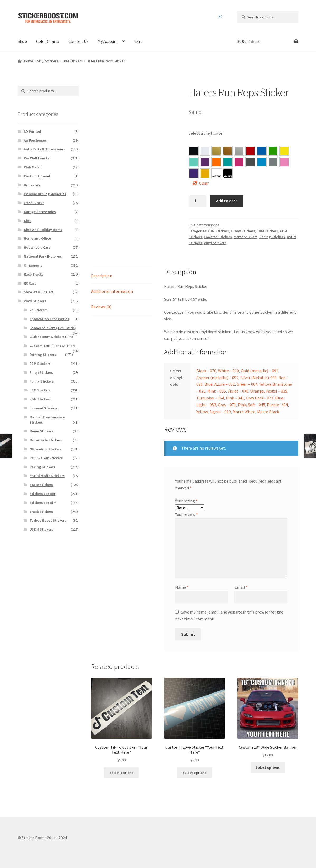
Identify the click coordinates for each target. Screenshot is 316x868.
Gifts (28, 221)
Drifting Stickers (43, 355)
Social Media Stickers (47, 476)
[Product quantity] (198, 201)
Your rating (186, 501)
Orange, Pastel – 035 (216, 162)
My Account (108, 41)
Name (182, 587)
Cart (138, 41)
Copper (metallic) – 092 (217, 378)
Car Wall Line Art (37, 158)
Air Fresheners (35, 140)
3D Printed (32, 131)
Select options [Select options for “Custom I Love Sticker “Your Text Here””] (195, 773)
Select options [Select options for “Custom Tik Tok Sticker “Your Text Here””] (121, 773)
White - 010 (205, 151)
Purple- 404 (194, 173)
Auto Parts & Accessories (44, 149)
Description (102, 276)
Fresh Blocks (34, 203)
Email (241, 587)
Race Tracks (34, 274)
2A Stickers (39, 310)
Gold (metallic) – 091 (260, 371)
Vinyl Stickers (48, 61)
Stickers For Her (42, 494)
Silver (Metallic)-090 (258, 378)
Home (29, 61)
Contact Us (78, 41)
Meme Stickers (246, 237)
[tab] (121, 276)
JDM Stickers (73, 61)
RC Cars (30, 283)
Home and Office (37, 238)
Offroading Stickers (46, 449)
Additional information (112, 291)
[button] (194, 151)
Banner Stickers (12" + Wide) (53, 328)
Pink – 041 (239, 162)
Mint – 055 (194, 162)
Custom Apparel (37, 176)
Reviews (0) (101, 307)
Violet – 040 (205, 162)
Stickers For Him (43, 503)
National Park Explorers (43, 256)
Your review (186, 514)
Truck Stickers (41, 512)
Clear (204, 183)
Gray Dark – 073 (250, 162)
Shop (22, 41)
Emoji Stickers (41, 372)
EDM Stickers (218, 231)
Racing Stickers (272, 237)
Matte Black (268, 412)
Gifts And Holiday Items (43, 230)
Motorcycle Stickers (46, 440)
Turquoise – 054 (228, 162)
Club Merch (33, 167)
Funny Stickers (243, 231)
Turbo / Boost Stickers (48, 520)
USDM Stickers (41, 529)
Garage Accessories (40, 212)
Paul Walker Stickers (46, 458)
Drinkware (32, 185)
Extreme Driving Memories (45, 194)
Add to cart (227, 201)
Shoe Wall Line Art (39, 292)
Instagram (220, 17)
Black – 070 (206, 371)
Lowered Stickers (218, 237)
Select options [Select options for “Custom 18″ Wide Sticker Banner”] (268, 767)
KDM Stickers (40, 399)
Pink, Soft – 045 (284, 162)
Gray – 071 (273, 162)
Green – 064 (273, 151)
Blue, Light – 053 (262, 162)
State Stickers (41, 485)
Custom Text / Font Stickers (52, 346)
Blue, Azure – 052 (262, 151)
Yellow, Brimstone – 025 (284, 151)
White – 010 (229, 371)
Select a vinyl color (205, 133)
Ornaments (33, 265)
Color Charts (48, 41)
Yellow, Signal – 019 (205, 173)
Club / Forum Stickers (47, 337)
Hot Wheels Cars (37, 247)
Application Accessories (49, 319)
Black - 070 (194, 151)
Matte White (244, 412)
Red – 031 (250, 151)
